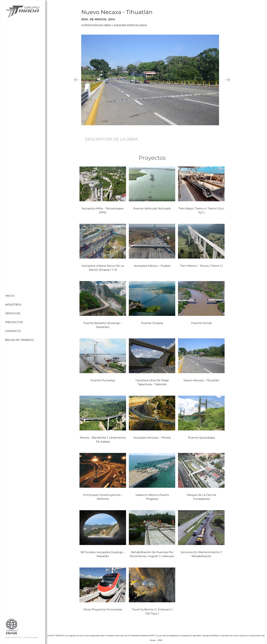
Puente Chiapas (152, 320)
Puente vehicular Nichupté (152, 207)
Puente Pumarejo (103, 377)
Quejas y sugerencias (13, 637)
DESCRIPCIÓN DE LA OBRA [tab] (111, 139)
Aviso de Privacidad (31, 637)
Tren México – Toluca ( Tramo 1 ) (201, 263)
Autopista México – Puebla (152, 263)
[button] (77, 80)
